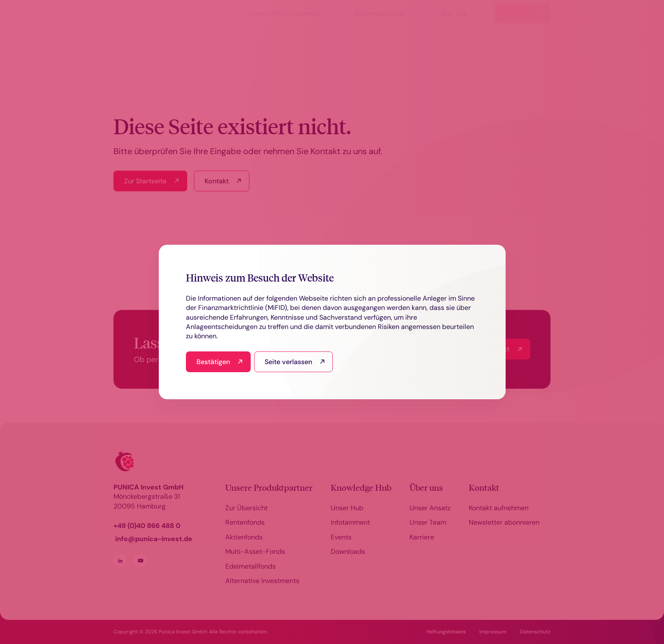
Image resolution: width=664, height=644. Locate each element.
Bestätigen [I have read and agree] (213, 362)
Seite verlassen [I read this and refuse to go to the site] (288, 362)
